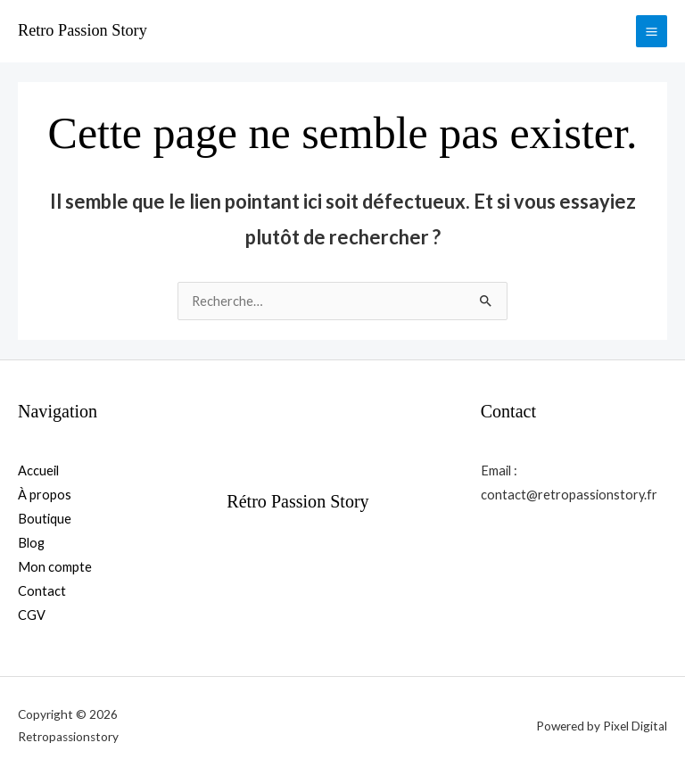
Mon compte (55, 567)
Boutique (45, 519)
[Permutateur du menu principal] (652, 31)
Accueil (38, 470)
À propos (45, 495)
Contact (42, 591)
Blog (31, 543)
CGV (32, 615)
